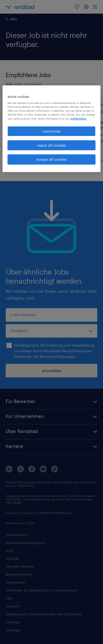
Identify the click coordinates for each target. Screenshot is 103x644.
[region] (51, 129)
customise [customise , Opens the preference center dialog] (51, 131)
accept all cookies (51, 159)
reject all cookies (52, 145)
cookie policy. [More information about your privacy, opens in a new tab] (78, 119)
